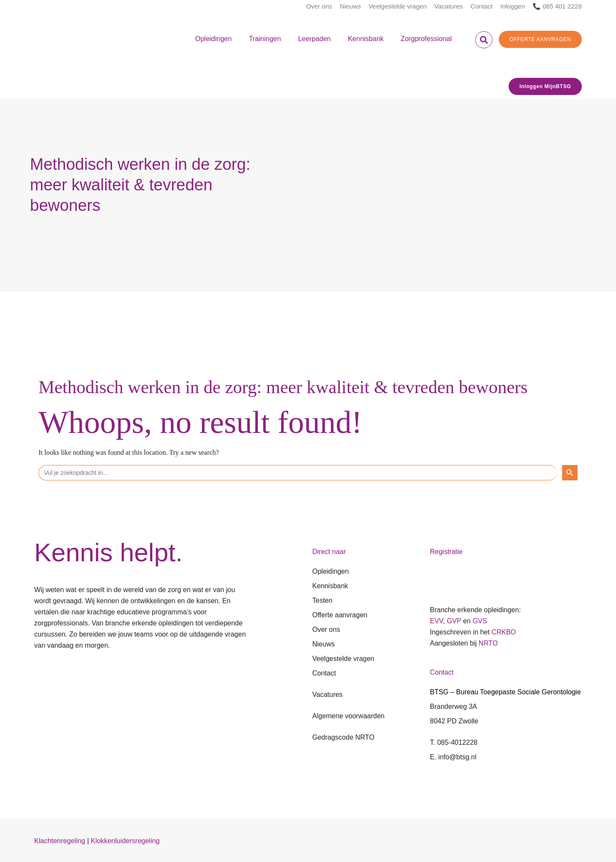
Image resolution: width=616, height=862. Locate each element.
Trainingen (265, 39)
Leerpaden (315, 39)
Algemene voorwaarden (348, 716)
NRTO (488, 643)
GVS (480, 621)
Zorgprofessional (426, 39)
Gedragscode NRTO (343, 737)
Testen (322, 600)
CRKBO (504, 632)
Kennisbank (366, 39)
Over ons (319, 6)
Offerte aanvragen (340, 615)
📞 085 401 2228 (557, 6)
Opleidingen (213, 39)
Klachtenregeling (60, 841)
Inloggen (513, 6)
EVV (437, 621)
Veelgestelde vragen (397, 6)
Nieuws (350, 6)
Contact (482, 6)
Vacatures (448, 6)
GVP (454, 621)
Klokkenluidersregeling (125, 841)
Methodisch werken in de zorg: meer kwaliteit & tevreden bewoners (283, 387)
